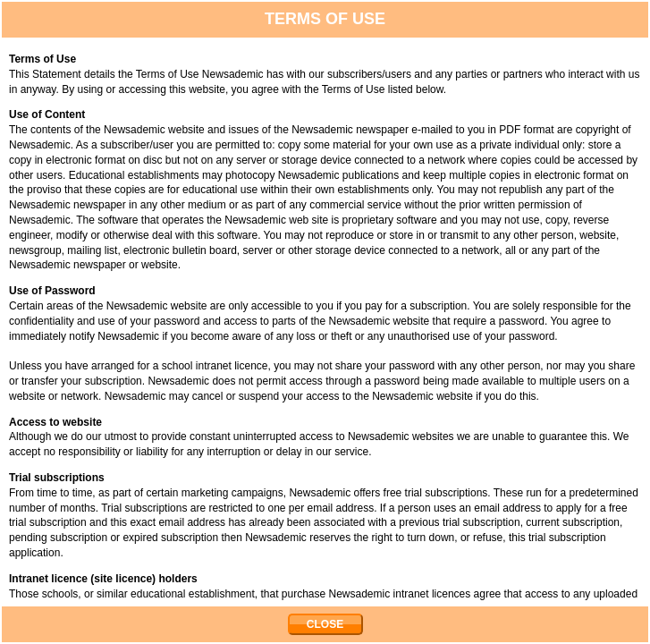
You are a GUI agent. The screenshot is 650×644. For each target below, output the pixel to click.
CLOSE (325, 624)
